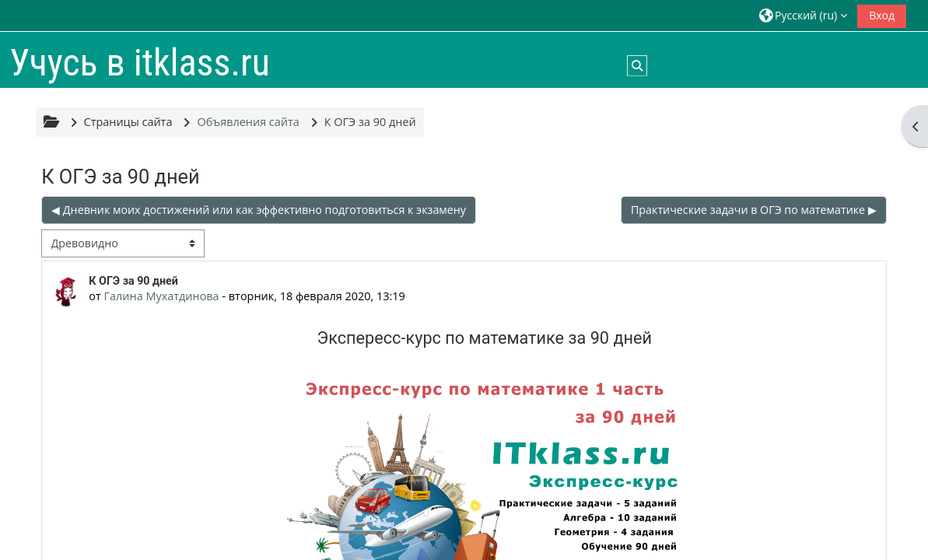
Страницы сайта (128, 122)
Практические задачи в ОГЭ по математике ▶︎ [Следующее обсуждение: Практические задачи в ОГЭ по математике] (754, 210)
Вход (882, 15)
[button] (803, 15)
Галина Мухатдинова (162, 296)
